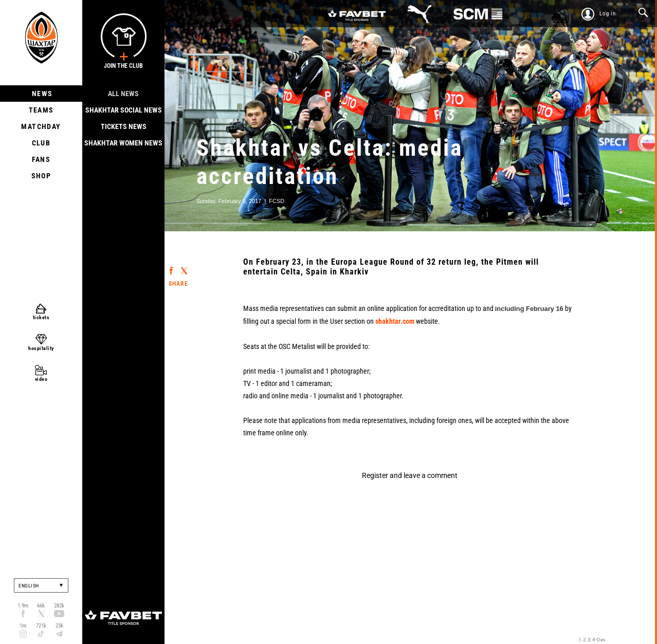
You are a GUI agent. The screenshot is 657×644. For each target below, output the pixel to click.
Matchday (41, 126)
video (41, 379)
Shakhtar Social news (124, 110)
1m (23, 626)
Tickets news (124, 126)
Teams (41, 110)
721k (41, 626)
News (41, 94)
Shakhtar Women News (123, 143)
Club (41, 143)
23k (59, 626)
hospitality (41, 348)
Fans (41, 159)
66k (41, 606)
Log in (608, 14)
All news (123, 94)
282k (59, 606)
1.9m (23, 606)
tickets (41, 317)
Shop (41, 176)
